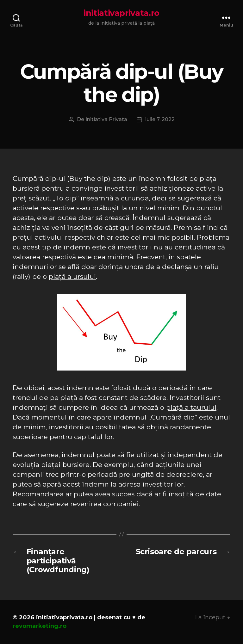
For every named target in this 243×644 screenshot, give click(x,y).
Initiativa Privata (106, 119)
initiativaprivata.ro (121, 13)
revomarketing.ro (40, 626)
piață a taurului (191, 407)
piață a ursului (72, 276)
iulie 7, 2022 (160, 119)
